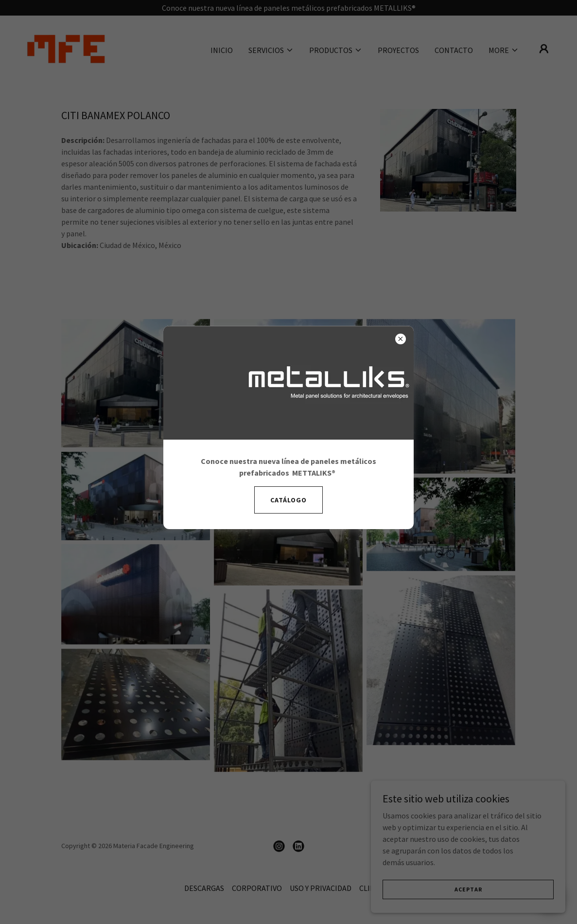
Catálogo (288, 500)
